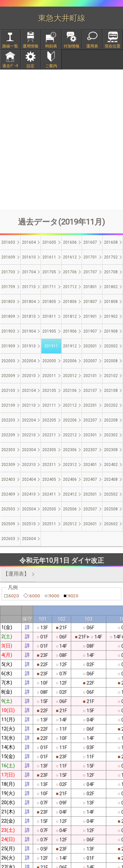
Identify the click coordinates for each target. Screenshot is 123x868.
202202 (111, 405)
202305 (49, 450)
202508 (111, 509)
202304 (29, 450)
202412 (70, 494)
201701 (90, 257)
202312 (70, 465)
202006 (70, 361)
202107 (90, 391)
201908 (111, 331)
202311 (49, 465)
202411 (49, 494)
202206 (70, 420)
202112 (70, 405)
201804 (29, 302)
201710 (29, 287)
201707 (90, 272)
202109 (8, 405)
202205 (49, 420)
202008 (111, 361)
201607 (90, 242)
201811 (49, 316)
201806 (70, 302)
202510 (29, 524)
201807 (90, 302)
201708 (111, 272)
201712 (70, 287)
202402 (111, 465)
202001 (90, 346)
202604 (29, 539)
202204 (29, 420)
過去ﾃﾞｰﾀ (10, 66)
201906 (70, 331)
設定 (31, 66)
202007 (90, 361)
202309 (8, 465)
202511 (49, 524)
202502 (111, 494)
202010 (29, 376)
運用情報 (31, 46)
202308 (111, 450)
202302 (111, 435)
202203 (8, 420)
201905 (49, 331)
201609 (8, 257)
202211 (49, 435)
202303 (8, 450)
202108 (111, 391)
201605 (49, 242)
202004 (29, 361)
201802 (111, 287)
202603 (8, 539)
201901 (90, 316)
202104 (29, 391)
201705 (49, 272)
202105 (49, 391)
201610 (29, 257)
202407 (90, 479)
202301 (90, 435)
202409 (8, 494)
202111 (49, 405)
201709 (8, 287)
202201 (90, 405)
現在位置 (113, 46)
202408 (111, 479)
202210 (29, 435)
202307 (90, 450)
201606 (70, 242)
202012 (70, 376)
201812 (70, 316)
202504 (29, 509)
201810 (29, 316)
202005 (49, 361)
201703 (8, 272)
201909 (8, 346)
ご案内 (51, 66)
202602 (111, 524)
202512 (70, 524)
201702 (111, 257)
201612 (70, 257)
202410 (29, 494)
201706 (70, 272)
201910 (29, 346)
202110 (29, 405)
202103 (8, 391)
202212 (70, 435)
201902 (111, 316)
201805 (49, 302)
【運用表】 (16, 574)
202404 (29, 479)
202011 (49, 376)
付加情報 (72, 46)
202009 (8, 376)
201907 (90, 331)
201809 (8, 316)
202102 (111, 376)
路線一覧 (10, 46)
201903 (8, 331)
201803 (8, 302)
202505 (49, 509)
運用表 (92, 46)
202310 (29, 465)
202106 (70, 391)
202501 (90, 494)
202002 (111, 346)
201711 (49, 287)
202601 (90, 524)
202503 (8, 509)
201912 (70, 346)
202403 (8, 479)
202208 (111, 420)
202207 (90, 420)
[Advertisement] (61, 139)
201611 (49, 257)
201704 (29, 272)
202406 (70, 479)
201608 (111, 242)
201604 (29, 242)
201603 (8, 242)
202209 (8, 435)
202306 (70, 450)
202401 (90, 465)
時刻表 (51, 46)
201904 (29, 331)
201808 (111, 302)
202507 (90, 509)
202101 (90, 376)
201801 (90, 287)
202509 (8, 524)
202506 (70, 509)
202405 (49, 479)
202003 (8, 361)
